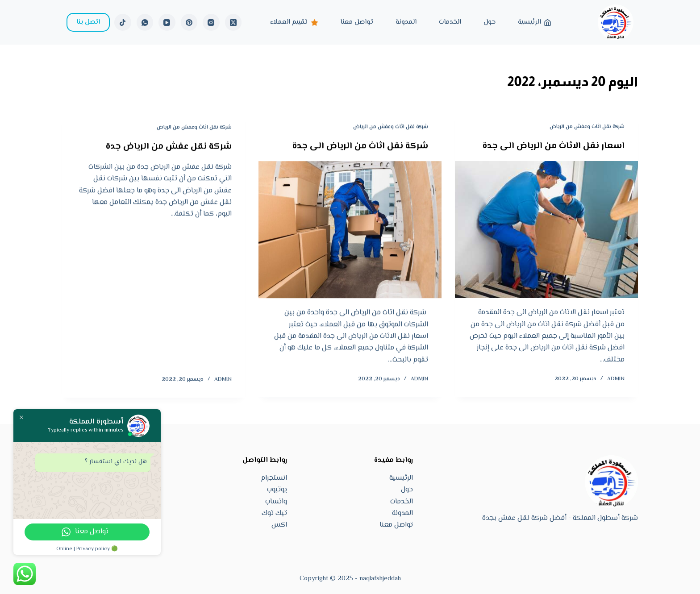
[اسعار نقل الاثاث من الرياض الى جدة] (546, 230)
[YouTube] (167, 22)
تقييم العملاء (294, 22)
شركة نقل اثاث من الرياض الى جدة (360, 147)
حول (490, 22)
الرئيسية (535, 22)
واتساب (276, 502)
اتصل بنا (88, 22)
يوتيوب (277, 490)
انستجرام (274, 478)
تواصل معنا (357, 22)
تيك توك (274, 513)
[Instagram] (211, 22)
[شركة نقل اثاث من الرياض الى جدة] (350, 230)
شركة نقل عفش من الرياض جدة (169, 148)
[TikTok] (123, 22)
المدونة (406, 22)
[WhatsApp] (145, 22)
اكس (279, 525)
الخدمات (450, 22)
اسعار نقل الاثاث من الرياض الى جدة (554, 146)
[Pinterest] (189, 22)
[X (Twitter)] (233, 22)
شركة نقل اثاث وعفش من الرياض (587, 127)
